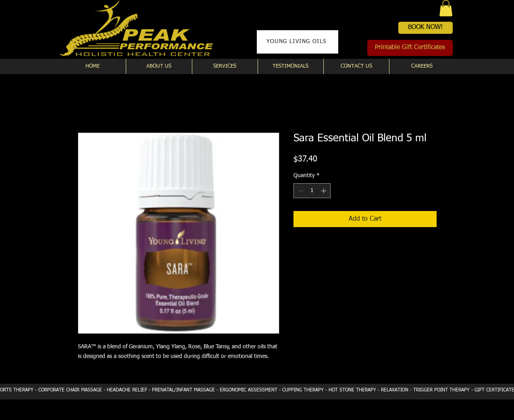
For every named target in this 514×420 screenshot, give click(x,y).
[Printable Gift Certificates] (410, 48)
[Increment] (324, 191)
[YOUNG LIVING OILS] (298, 42)
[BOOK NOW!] (426, 28)
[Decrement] (300, 191)
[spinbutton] (312, 191)
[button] (446, 8)
